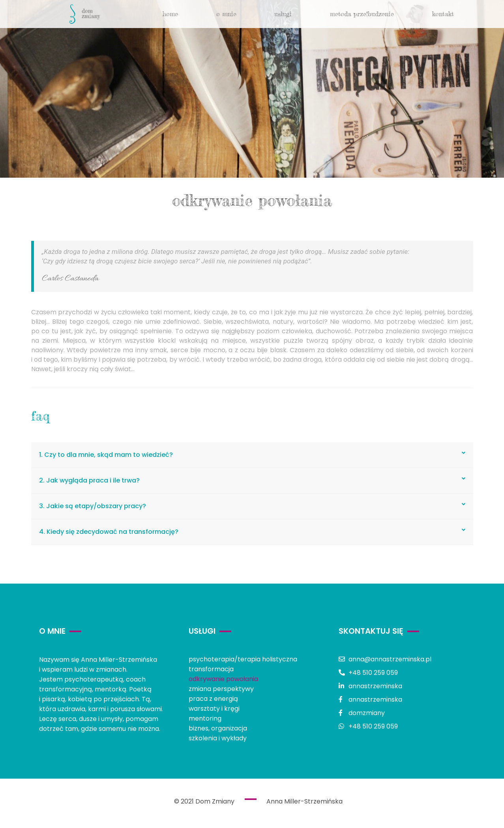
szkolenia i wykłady (218, 738)
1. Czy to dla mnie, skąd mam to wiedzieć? (106, 455)
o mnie (226, 14)
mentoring (205, 718)
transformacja (211, 669)
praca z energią (213, 699)
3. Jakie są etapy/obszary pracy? (93, 506)
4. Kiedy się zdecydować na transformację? (109, 532)
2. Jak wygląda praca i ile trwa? (89, 480)
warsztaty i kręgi (214, 709)
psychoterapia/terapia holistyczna (243, 659)
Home (170, 14)
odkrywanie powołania (223, 679)
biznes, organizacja (218, 728)
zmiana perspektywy (221, 689)
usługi (283, 14)
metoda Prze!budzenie (362, 14)
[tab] (252, 455)
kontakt (443, 14)
